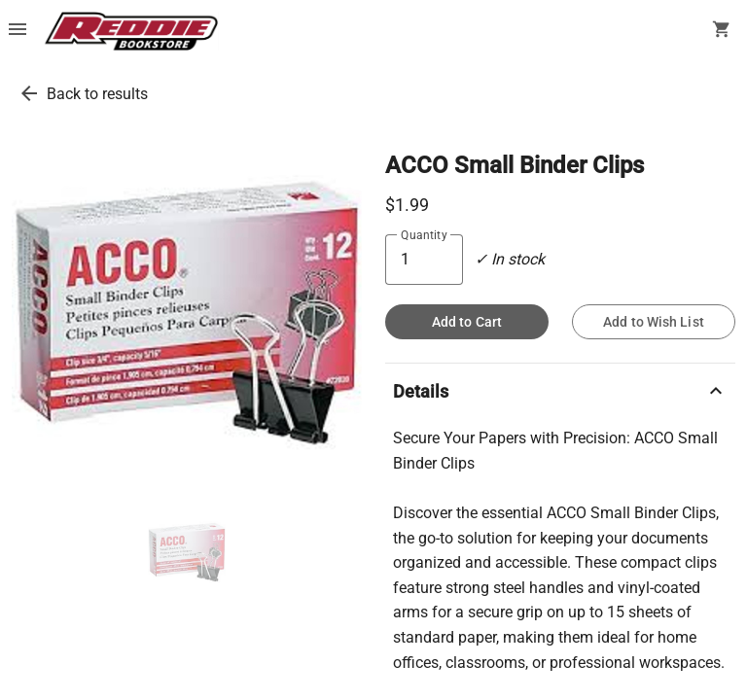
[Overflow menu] (18, 31)
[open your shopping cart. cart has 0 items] (722, 31)
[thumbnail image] (187, 552)
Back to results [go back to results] (97, 94)
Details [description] (560, 391)
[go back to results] (29, 93)
